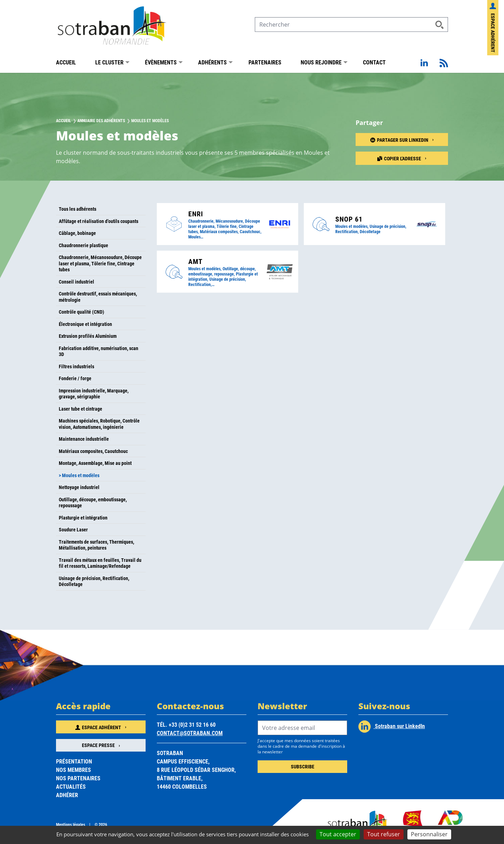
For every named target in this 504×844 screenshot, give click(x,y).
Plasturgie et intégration (83, 518)
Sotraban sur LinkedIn (392, 727)
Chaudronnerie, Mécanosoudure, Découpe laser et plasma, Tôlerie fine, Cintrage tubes (100, 263)
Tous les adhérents (78, 209)
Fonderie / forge (75, 378)
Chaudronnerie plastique (83, 245)
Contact (374, 62)
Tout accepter (338, 834)
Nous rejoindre (321, 62)
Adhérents (212, 62)
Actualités (71, 786)
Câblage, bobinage (77, 233)
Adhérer (67, 795)
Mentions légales (71, 824)
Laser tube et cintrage (80, 409)
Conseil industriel (76, 282)
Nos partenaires (78, 778)
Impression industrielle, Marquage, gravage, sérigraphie (94, 394)
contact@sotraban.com (190, 733)
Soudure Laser (73, 529)
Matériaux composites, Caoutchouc (93, 451)
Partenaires (265, 62)
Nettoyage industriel (79, 487)
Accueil (66, 62)
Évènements (161, 62)
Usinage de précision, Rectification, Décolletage (94, 581)
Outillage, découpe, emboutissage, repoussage (93, 503)
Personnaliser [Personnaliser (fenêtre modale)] (429, 834)
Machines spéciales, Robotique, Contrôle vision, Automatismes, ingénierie (99, 424)
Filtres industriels (76, 366)
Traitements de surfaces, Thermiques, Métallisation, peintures (96, 545)
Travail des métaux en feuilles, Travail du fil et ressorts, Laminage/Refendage (100, 563)
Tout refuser (384, 834)
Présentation (74, 761)
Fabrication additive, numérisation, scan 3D (99, 351)
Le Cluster (109, 62)
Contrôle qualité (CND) (82, 312)
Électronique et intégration (85, 324)
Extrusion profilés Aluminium (88, 336)
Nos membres (73, 770)
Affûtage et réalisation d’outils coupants (99, 221)
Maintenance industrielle (84, 439)
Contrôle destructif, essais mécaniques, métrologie (98, 297)
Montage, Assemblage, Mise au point (95, 463)
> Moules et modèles (79, 475)
